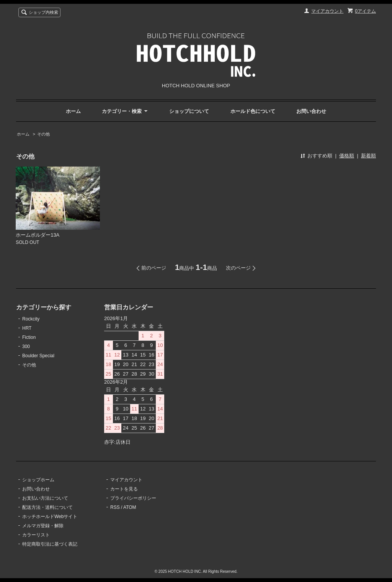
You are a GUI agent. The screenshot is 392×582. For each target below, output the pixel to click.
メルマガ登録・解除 (43, 526)
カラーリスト (36, 535)
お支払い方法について (45, 498)
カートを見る (124, 489)
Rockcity (31, 319)
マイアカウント (327, 11)
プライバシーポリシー (133, 498)
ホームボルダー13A (38, 235)
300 (26, 347)
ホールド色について (253, 111)
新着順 (368, 156)
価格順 (347, 156)
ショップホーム (38, 480)
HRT (27, 328)
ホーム (73, 111)
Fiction (29, 337)
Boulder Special (38, 356)
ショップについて (189, 111)
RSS (115, 507)
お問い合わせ (311, 111)
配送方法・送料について (47, 507)
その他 (43, 134)
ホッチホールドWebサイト (50, 517)
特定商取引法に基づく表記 (50, 544)
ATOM (130, 507)
